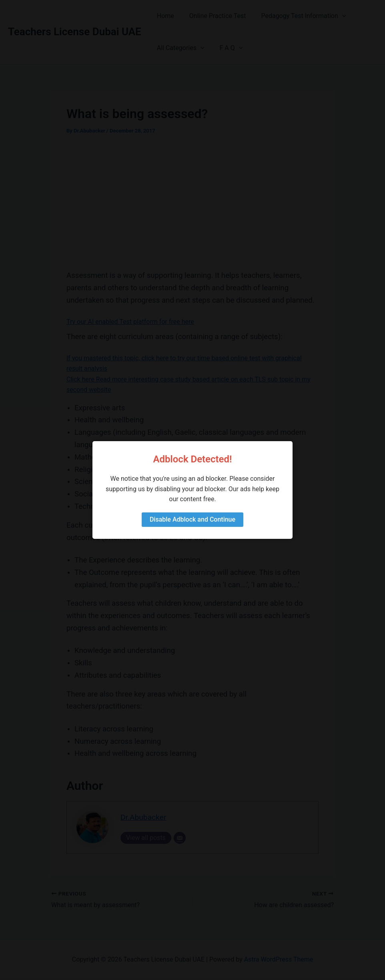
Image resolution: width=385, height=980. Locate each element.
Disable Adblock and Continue (192, 519)
